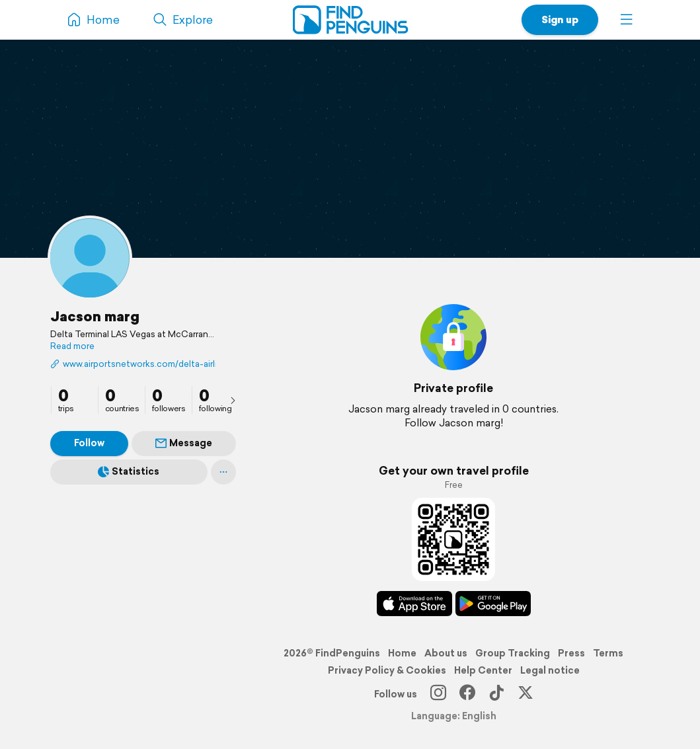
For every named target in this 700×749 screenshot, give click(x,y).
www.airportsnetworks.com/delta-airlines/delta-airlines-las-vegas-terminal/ (133, 364)
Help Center (483, 670)
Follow (89, 443)
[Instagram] (438, 694)
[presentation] (233, 400)
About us (446, 653)
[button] (627, 20)
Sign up (560, 20)
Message (184, 443)
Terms (608, 653)
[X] (525, 694)
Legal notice (550, 670)
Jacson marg (95, 316)
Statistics (129, 471)
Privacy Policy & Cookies (387, 670)
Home (402, 653)
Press (571, 653)
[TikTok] (496, 694)
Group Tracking (513, 653)
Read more (72, 346)
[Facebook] (467, 694)
